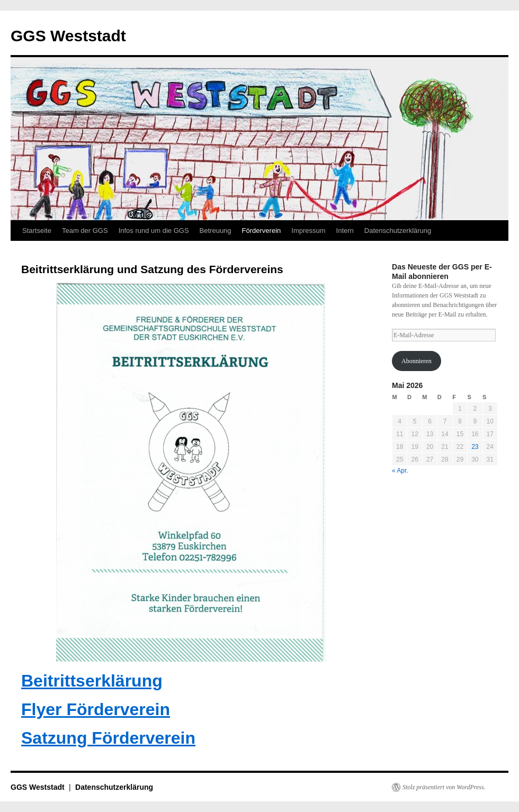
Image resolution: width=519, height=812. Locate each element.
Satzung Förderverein (108, 738)
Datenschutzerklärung (398, 231)
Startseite (37, 231)
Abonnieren (417, 361)
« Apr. (400, 471)
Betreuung (216, 231)
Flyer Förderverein (96, 709)
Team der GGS (85, 231)
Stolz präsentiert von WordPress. (444, 787)
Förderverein (262, 231)
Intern (345, 231)
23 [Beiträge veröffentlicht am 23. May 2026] (475, 447)
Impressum (308, 231)
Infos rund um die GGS (154, 231)
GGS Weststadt (68, 36)
